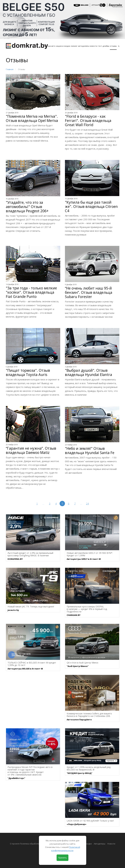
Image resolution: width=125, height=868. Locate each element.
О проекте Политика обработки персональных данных (36, 844)
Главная (10, 69)
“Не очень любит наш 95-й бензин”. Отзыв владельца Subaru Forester (89, 292)
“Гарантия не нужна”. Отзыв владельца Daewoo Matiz (31, 450)
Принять (62, 858)
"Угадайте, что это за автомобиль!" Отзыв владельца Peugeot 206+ (27, 207)
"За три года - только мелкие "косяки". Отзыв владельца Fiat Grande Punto (31, 292)
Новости (93, 46)
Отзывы (113, 46)
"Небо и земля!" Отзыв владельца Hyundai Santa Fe (90, 451)
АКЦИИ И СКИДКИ (63, 46)
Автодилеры (83, 46)
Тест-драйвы (104, 46)
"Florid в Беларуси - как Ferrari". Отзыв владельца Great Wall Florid (88, 121)
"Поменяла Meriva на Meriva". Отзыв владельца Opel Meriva (32, 118)
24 (87, 504)
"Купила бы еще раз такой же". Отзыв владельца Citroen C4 (91, 207)
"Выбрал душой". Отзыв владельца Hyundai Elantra (89, 372)
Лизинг (74, 46)
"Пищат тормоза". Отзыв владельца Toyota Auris (28, 372)
